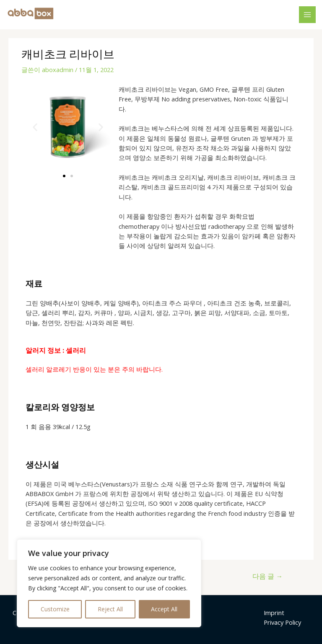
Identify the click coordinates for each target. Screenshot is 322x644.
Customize (55, 609)
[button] (35, 127)
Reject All (110, 609)
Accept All (164, 609)
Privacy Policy (282, 622)
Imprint (274, 613)
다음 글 (267, 576)
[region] (109, 583)
